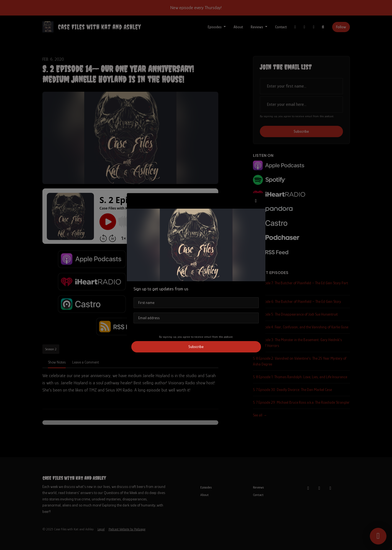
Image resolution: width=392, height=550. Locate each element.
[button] (256, 201)
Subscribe (196, 347)
